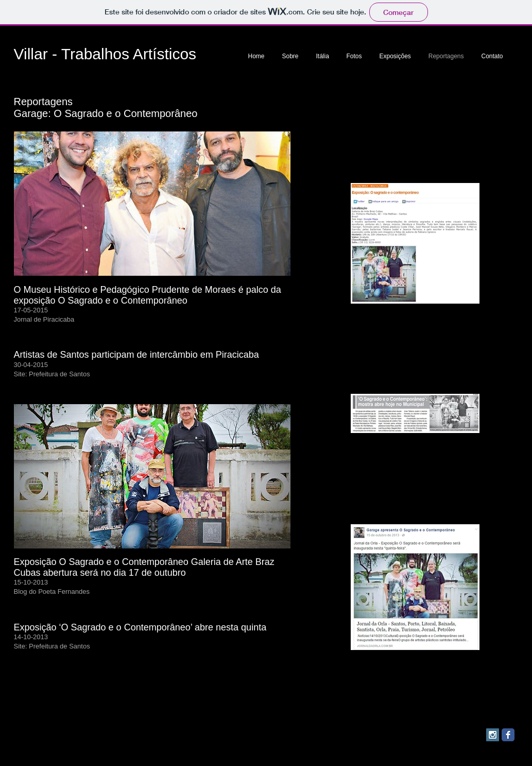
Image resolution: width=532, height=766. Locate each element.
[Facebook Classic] (508, 735)
